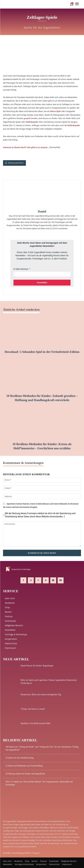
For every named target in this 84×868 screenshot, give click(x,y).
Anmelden (42, 283)
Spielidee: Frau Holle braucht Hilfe (36, 723)
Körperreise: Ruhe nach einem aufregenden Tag (41, 695)
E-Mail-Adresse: (21, 269)
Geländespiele (32, 122)
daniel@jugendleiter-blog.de (26, 853)
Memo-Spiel (55, 111)
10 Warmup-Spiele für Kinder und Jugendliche (25, 774)
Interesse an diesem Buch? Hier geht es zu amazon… (26, 147)
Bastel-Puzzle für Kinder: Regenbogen (37, 666)
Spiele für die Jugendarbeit (42, 28)
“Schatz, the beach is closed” (33, 709)
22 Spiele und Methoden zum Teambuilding (24, 766)
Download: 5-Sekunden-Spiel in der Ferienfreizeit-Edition (42, 352)
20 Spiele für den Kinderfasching (20, 758)
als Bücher (54, 229)
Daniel (42, 211)
